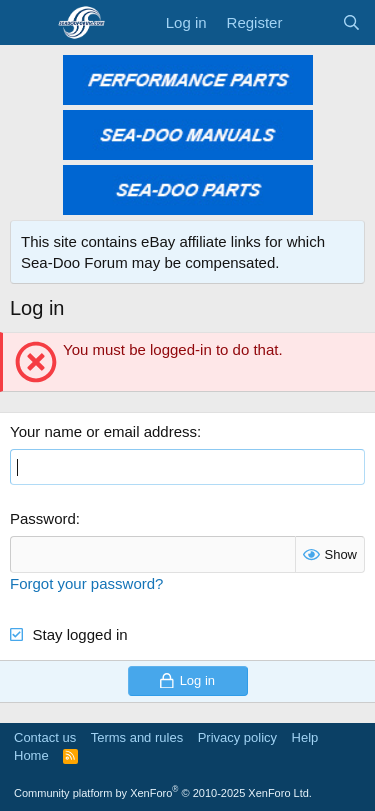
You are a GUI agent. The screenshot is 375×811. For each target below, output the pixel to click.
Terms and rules (137, 737)
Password (43, 518)
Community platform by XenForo (163, 793)
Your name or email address (103, 431)
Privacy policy (237, 737)
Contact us (45, 737)
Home (31, 755)
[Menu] (27, 23)
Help (305, 737)
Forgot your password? (86, 583)
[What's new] (311, 22)
